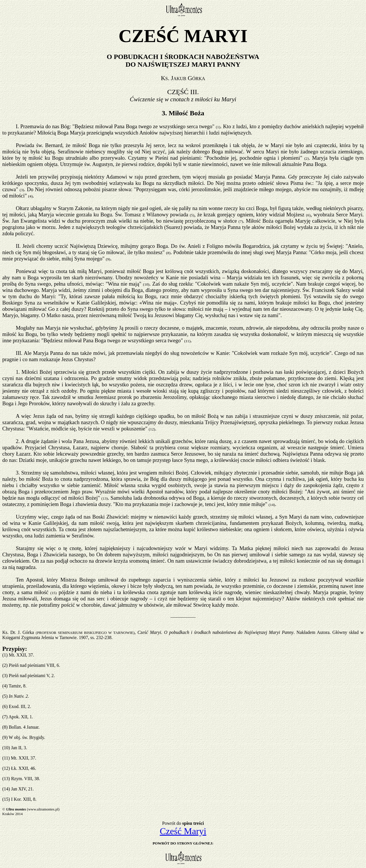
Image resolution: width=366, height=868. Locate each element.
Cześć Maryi (183, 831)
